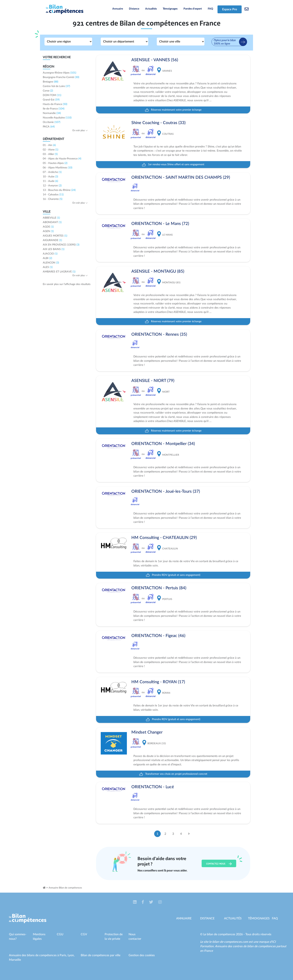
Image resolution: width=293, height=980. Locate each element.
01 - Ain (49, 145)
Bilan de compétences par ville (101, 955)
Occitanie (52, 122)
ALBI (47, 258)
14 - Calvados (53, 195)
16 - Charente (53, 199)
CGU (60, 934)
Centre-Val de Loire (56, 86)
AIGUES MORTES (55, 236)
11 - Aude (50, 181)
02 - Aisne (51, 150)
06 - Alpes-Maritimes (58, 168)
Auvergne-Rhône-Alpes (60, 73)
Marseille (15, 960)
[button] (135, 902)
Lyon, (71, 955)
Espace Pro (230, 9)
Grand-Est (51, 100)
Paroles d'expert (193, 9)
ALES (48, 267)
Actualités (151, 9)
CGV (84, 934)
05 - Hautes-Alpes (55, 163)
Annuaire (118, 9)
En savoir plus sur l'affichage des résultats (67, 284)
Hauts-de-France (55, 104)
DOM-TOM (52, 95)
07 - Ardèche (52, 172)
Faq (275, 918)
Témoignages (170, 9)
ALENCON (51, 263)
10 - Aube (50, 177)
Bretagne (51, 82)
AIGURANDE (52, 240)
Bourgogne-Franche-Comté (61, 77)
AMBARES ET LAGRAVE (59, 272)
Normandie (52, 113)
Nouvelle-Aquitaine (57, 118)
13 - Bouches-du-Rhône (59, 190)
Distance (134, 9)
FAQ (210, 9)
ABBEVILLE (51, 218)
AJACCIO (50, 254)
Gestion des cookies (142, 955)
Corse (48, 91)
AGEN (48, 231)
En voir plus (80, 131)
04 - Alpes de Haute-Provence (62, 159)
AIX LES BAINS (54, 249)
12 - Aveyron (52, 186)
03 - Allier (50, 154)
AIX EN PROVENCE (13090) (61, 245)
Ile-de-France (54, 109)
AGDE (48, 227)
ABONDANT (52, 222)
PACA (49, 127)
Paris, (64, 955)
